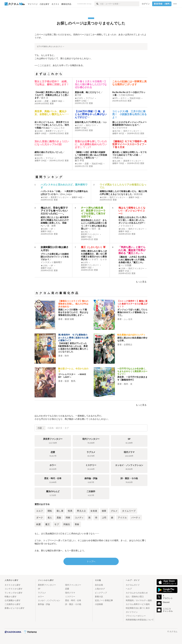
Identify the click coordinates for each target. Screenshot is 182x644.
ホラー (124, 98)
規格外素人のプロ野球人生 (88, 122)
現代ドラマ (91, 125)
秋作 (67, 356)
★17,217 (79, 125)
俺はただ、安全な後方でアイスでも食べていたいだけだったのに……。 (54, 211)
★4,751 (84, 232)
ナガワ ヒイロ (99, 259)
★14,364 (39, 131)
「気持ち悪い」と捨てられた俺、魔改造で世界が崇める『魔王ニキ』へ (132, 250)
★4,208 (103, 197)
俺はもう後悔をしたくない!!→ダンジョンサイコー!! (132, 211)
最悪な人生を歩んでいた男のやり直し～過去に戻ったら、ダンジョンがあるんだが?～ (132, 220)
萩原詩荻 (138, 194)
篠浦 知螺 (69, 319)
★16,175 (39, 158)
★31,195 (116, 161)
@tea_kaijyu (66, 194)
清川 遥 (96, 229)
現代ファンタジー (131, 131)
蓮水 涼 (45, 98)
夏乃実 (78, 95)
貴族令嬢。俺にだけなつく (88, 92)
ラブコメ (90, 98)
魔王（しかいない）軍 (93, 247)
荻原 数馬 (70, 381)
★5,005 (44, 229)
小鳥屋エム (118, 158)
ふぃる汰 (128, 319)
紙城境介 (39, 155)
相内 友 (128, 384)
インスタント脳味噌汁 (51, 262)
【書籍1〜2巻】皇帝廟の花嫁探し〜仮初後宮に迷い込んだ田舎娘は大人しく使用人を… (91, 155)
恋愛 (47, 101)
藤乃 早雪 (79, 160)
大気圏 (128, 265)
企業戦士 (128, 345)
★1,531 (44, 266)
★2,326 (122, 269)
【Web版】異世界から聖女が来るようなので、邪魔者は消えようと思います (52, 95)
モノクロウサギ (120, 128)
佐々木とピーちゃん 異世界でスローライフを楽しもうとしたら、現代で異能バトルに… (52, 125)
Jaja (105, 122)
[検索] (97, 4)
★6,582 (44, 197)
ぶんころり (59, 128)
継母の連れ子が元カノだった (49, 152)
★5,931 (122, 229)
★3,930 (38, 101)
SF (52, 229)
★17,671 (79, 98)
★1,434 (78, 164)
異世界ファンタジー (55, 131)
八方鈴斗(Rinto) (126, 95)
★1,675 (84, 263)
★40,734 (116, 131)
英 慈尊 (51, 226)
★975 (115, 98)
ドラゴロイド (127, 226)
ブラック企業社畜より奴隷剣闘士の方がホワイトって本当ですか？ (55, 257)
